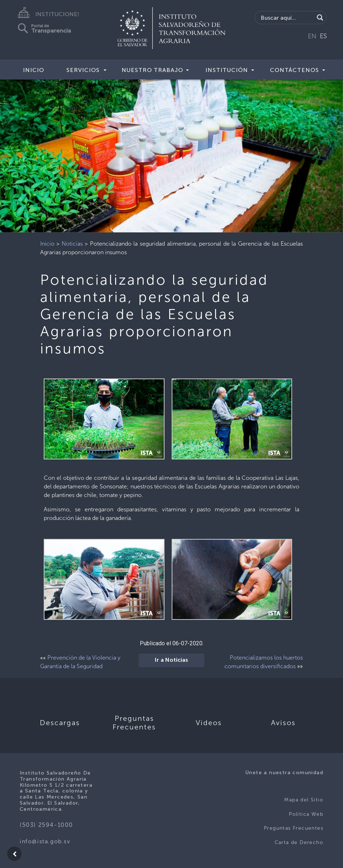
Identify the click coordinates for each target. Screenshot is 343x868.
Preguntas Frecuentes (294, 828)
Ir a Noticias (171, 660)
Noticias (72, 244)
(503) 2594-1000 (46, 825)
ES (323, 36)
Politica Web (306, 814)
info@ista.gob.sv (45, 841)
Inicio (34, 70)
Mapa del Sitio (304, 800)
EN (312, 36)
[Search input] (286, 18)
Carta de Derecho (299, 842)
